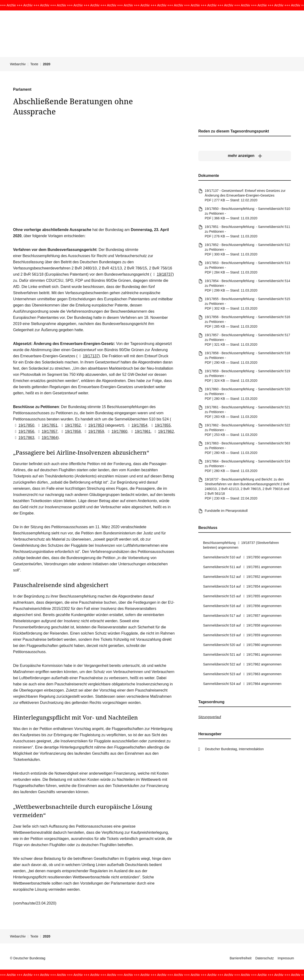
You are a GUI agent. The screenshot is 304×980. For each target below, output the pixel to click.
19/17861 (140, 431)
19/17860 (117, 431)
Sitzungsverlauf (210, 717)
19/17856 (24, 431)
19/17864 (47, 438)
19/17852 (70, 425)
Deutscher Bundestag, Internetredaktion (234, 749)
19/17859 (93, 431)
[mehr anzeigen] (245, 156)
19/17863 (24, 438)
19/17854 (137, 425)
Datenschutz (265, 958)
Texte (34, 64)
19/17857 (47, 431)
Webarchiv (18, 64)
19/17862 (163, 431)
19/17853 (93, 425)
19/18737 (162, 274)
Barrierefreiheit (241, 958)
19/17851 (47, 425)
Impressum (286, 958)
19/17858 (70, 431)
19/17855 (160, 425)
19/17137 (88, 356)
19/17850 (24, 425)
